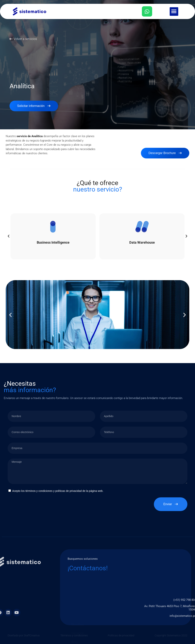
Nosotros (78, 622)
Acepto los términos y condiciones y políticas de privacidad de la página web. (58, 491)
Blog (74, 639)
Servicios (78, 630)
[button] (174, 12)
